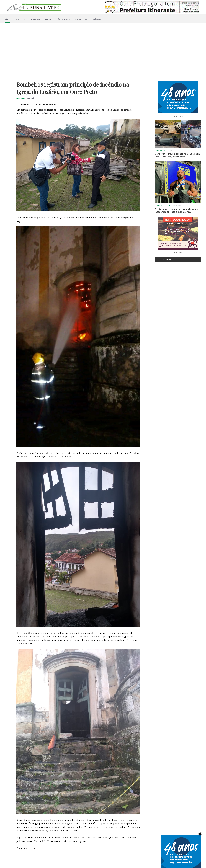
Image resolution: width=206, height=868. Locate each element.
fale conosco (81, 19)
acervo (48, 19)
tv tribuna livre (63, 19)
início (7, 19)
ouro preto (20, 19)
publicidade (97, 19)
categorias (35, 19)
